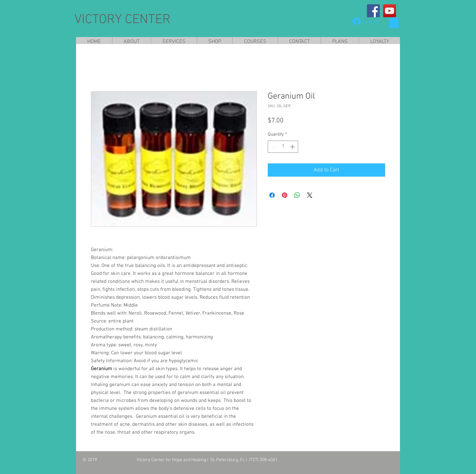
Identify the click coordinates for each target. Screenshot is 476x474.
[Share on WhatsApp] (297, 195)
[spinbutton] (283, 147)
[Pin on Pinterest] (285, 195)
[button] (394, 21)
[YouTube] (390, 11)
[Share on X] (310, 195)
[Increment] (293, 147)
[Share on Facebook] (272, 195)
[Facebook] (373, 11)
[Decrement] (273, 147)
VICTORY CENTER (122, 20)
